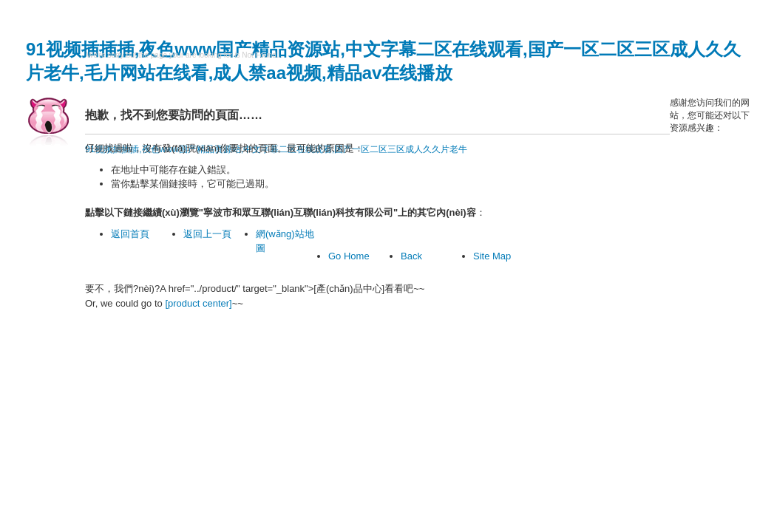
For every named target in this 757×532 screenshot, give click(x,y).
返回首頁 (130, 234)
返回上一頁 (207, 234)
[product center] (198, 303)
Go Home (349, 256)
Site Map (492, 256)
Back (411, 256)
